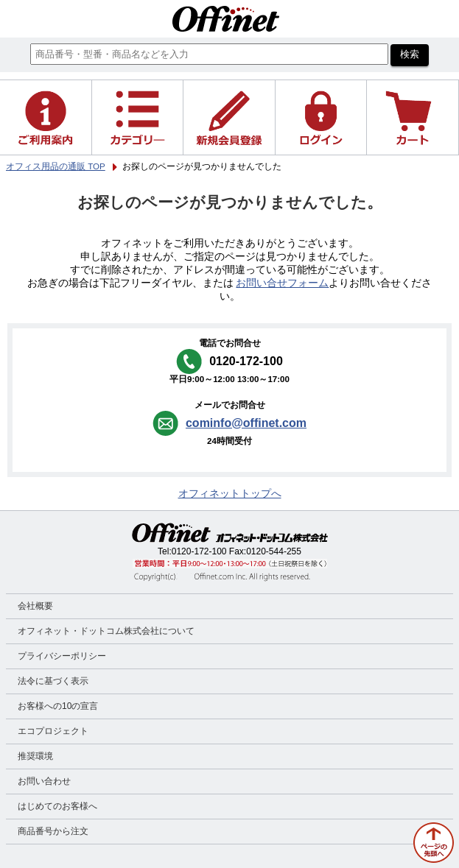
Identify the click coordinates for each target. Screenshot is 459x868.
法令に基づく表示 (53, 681)
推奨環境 (35, 756)
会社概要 (35, 606)
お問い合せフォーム (282, 283)
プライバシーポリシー (62, 656)
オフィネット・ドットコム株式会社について (106, 631)
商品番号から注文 (53, 831)
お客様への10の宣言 (58, 706)
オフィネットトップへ (230, 494)
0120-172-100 (199, 551)
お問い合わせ (44, 781)
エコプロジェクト (53, 731)
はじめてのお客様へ (57, 806)
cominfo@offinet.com (246, 423)
